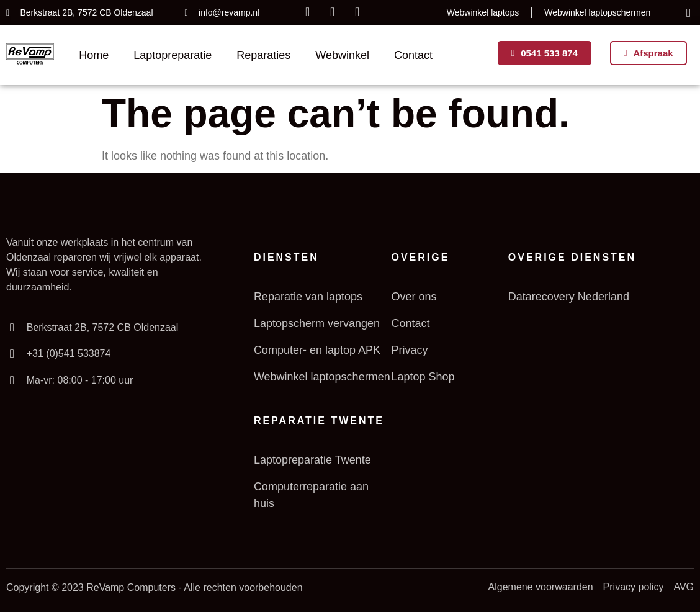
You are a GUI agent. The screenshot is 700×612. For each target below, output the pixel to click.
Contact (413, 55)
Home (94, 55)
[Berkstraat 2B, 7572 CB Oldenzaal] (12, 328)
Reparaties (263, 55)
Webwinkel (342, 55)
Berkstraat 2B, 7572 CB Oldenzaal (102, 327)
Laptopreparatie (173, 55)
